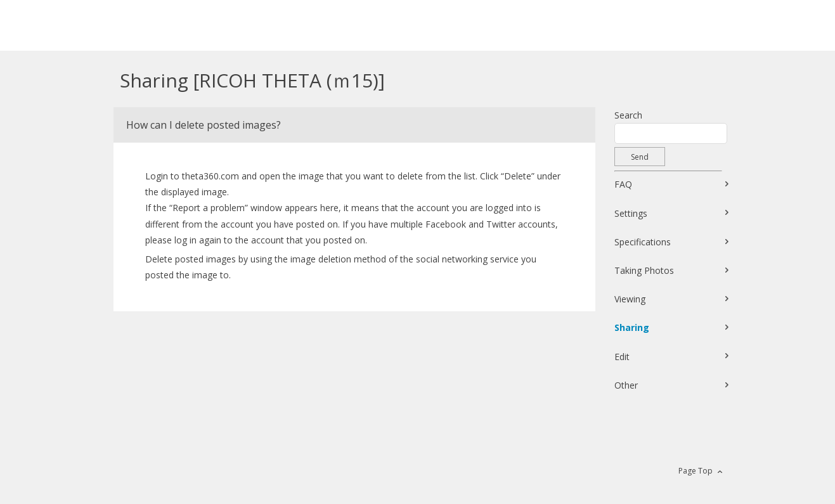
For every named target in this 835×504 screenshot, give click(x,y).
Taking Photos (644, 270)
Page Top (696, 471)
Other (626, 385)
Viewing (630, 299)
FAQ (623, 184)
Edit (622, 357)
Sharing (632, 327)
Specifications (643, 242)
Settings (631, 213)
